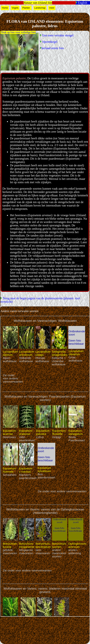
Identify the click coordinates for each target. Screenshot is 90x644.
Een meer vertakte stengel (58, 35)
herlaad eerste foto (53, 48)
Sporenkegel (49, 42)
